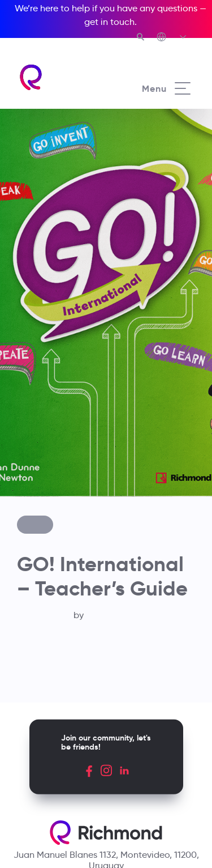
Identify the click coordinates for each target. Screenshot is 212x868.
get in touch (109, 22)
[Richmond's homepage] (62, 77)
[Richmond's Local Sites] (172, 38)
